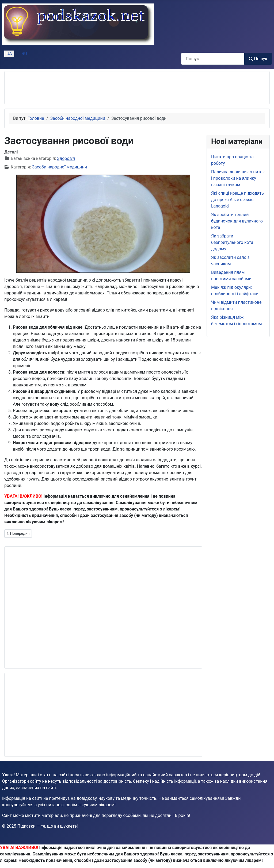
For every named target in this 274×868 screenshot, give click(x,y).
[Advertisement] (106, 88)
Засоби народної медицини (60, 167)
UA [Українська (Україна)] (9, 54)
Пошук (258, 59)
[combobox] (213, 59)
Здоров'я (66, 158)
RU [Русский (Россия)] (24, 54)
